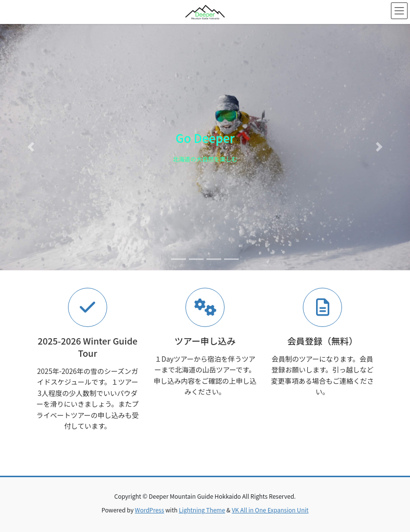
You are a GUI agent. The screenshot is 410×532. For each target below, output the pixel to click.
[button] (31, 147)
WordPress (150, 510)
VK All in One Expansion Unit (270, 510)
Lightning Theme (202, 510)
